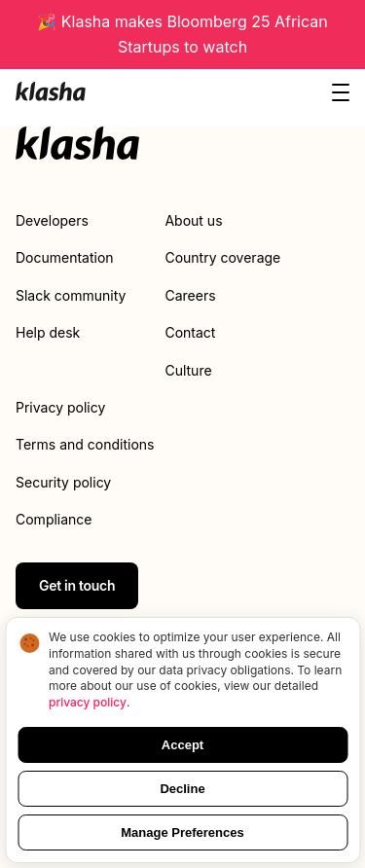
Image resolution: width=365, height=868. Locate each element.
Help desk (48, 332)
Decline (182, 789)
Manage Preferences (182, 832)
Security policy (63, 482)
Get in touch (77, 585)
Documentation (65, 257)
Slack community (71, 295)
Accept (182, 745)
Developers (52, 220)
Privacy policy (60, 407)
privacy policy (88, 702)
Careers (190, 295)
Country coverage (222, 257)
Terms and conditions (85, 444)
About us (193, 220)
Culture (188, 370)
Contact (190, 332)
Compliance (54, 519)
